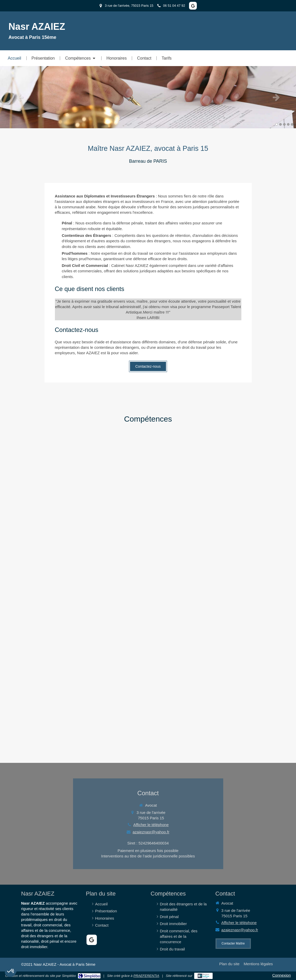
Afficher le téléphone (151, 825)
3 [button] (284, 124)
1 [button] (277, 124)
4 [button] (288, 124)
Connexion (281, 975)
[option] (148, 97)
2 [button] (280, 124)
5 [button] (292, 124)
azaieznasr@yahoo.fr (151, 832)
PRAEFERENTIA (146, 976)
